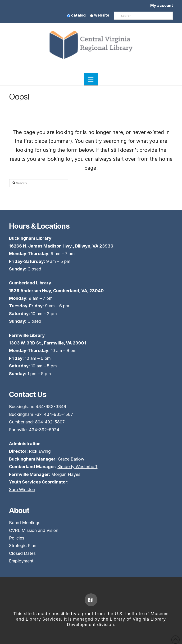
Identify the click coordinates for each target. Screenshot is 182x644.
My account (162, 5)
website (100, 15)
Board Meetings (25, 523)
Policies (17, 538)
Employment (21, 561)
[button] (91, 79)
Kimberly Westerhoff (77, 467)
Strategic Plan (23, 546)
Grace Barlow (71, 459)
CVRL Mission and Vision (34, 530)
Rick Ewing (40, 451)
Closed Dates (22, 553)
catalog (76, 15)
